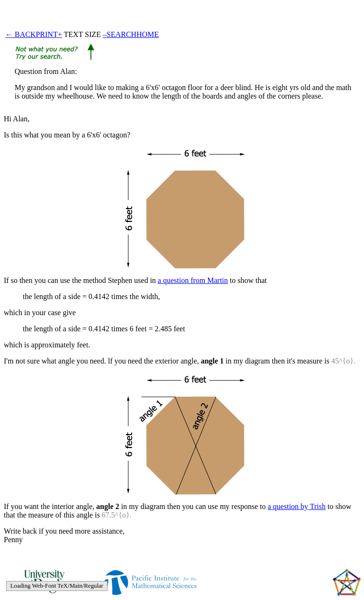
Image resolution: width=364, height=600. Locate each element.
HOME (148, 34)
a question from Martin (193, 280)
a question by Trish (297, 506)
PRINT (46, 34)
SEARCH (122, 34)
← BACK (20, 34)
